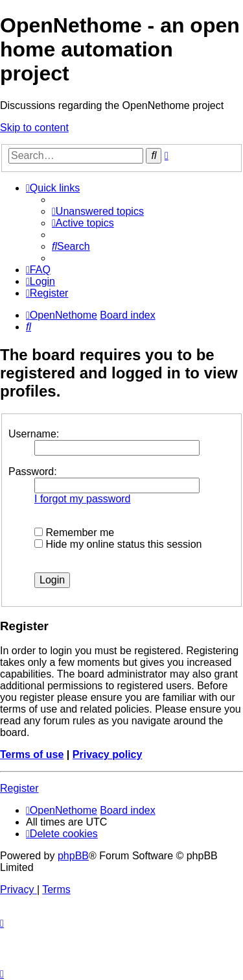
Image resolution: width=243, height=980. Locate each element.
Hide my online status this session (118, 544)
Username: (34, 434)
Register (19, 788)
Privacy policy (108, 754)
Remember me (74, 533)
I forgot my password (83, 499)
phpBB (73, 856)
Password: (33, 472)
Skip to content (34, 128)
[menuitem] (98, 211)
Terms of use (32, 754)
